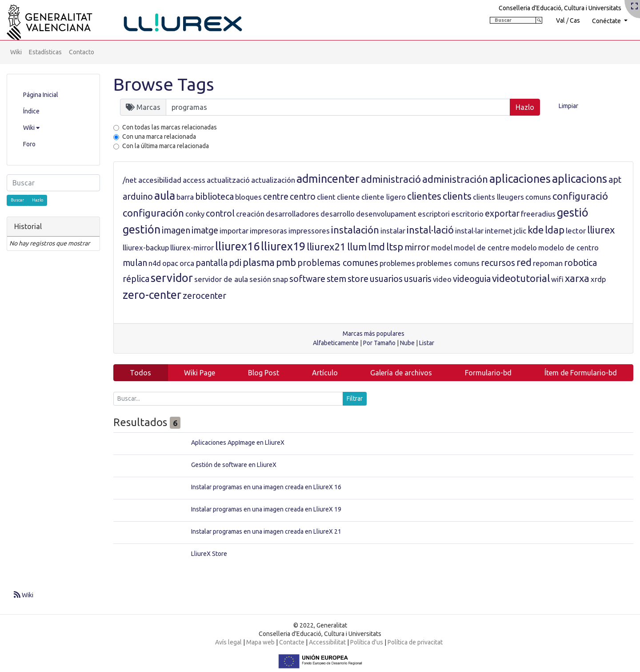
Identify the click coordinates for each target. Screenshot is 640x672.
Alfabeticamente (336, 343)
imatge (205, 230)
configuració (580, 196)
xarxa (577, 278)
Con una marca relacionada (159, 137)
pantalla (212, 263)
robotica (580, 263)
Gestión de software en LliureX (234, 465)
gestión (142, 229)
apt (615, 180)
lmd (376, 247)
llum (357, 247)
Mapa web (260, 642)
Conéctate (607, 21)
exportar (502, 213)
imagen (176, 230)
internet (499, 231)
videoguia (472, 279)
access (194, 180)
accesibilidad (160, 180)
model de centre (482, 247)
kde (536, 230)
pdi (235, 263)
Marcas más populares (374, 334)
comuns (538, 197)
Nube (407, 343)
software (307, 279)
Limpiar (568, 106)
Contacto (82, 52)
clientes (424, 196)
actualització (228, 180)
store (358, 279)
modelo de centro (568, 247)
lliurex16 (237, 246)
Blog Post (264, 373)
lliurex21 (326, 247)
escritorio (467, 214)
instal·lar (469, 231)
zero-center (152, 295)
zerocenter (204, 296)
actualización (273, 180)
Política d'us (367, 642)
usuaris (418, 279)
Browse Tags (164, 84)
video (442, 279)
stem (336, 279)
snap (280, 279)
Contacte (292, 642)
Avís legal (228, 642)
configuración (153, 213)
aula (165, 196)
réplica (136, 279)
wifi (557, 279)
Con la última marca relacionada (166, 146)
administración (455, 179)
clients (457, 196)
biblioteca (214, 197)
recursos (498, 263)
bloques (248, 197)
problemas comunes (338, 263)
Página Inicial (41, 95)
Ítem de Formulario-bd (581, 373)
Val (560, 20)
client (326, 197)
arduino (138, 197)
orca (187, 263)
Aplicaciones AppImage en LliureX (238, 443)
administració (391, 179)
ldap (555, 230)
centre (276, 197)
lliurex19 (283, 246)
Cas (575, 20)
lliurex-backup (146, 247)
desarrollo (338, 214)
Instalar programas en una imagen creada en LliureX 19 (266, 509)
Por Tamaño (379, 343)
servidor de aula (221, 279)
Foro (29, 144)
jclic (520, 231)
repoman (548, 263)
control (220, 213)
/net (130, 180)
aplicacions (580, 179)
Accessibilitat (327, 642)
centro (303, 197)
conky (195, 214)
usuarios (386, 279)
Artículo (325, 373)
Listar (427, 343)
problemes (397, 263)
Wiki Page (200, 373)
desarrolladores (292, 214)
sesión (260, 279)
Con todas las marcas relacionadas (170, 127)
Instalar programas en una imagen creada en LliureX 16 (266, 487)
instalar (393, 231)
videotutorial (521, 278)
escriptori (434, 214)
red (524, 262)
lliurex (601, 230)
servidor (172, 278)
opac (170, 263)
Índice (31, 111)
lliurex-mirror (192, 247)
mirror (417, 247)
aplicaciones (520, 179)
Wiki (16, 52)
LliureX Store (209, 554)
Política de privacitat (415, 642)
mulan (135, 263)
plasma (259, 262)
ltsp (395, 247)
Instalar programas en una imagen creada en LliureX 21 (266, 531)
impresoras (268, 231)
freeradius (538, 214)
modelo (524, 247)
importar (234, 231)
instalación (355, 230)
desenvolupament (386, 214)
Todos (140, 373)
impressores (309, 231)
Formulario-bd (488, 373)
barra (185, 197)
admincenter (328, 179)
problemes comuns (448, 263)
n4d (155, 263)
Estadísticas (45, 52)
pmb (286, 262)
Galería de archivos (401, 373)
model (442, 247)
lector (576, 231)
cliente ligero (384, 197)
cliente (348, 197)
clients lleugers (498, 197)
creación (250, 214)
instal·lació (430, 230)
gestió (573, 213)
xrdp (598, 279)
